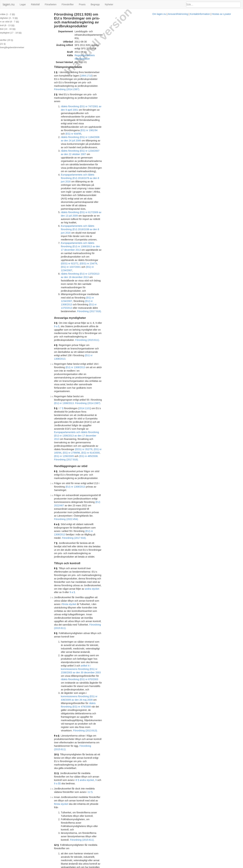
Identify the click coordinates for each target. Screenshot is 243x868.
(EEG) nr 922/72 (121, 136)
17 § (69, 570)
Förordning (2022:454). (100, 276)
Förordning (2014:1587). (101, 58)
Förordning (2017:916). (102, 160)
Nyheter (109, 4)
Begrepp (95, 4)
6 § (69, 248)
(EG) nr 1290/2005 (91, 237)
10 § (69, 398)
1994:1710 (145, 51)
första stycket (74, 327)
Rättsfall (35, 4)
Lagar (23, 4)
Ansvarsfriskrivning (138, 866)
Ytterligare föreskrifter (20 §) (16, 40)
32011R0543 (93, 728)
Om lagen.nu (119, 866)
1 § (69, 51)
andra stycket (83, 318)
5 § (69, 216)
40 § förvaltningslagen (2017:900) (92, 682)
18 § (69, 591)
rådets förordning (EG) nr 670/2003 (121, 364)
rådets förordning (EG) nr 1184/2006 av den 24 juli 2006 (104, 81)
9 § (69, 342)
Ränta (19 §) (8, 36)
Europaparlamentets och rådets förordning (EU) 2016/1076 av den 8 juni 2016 (115, 99)
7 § (75, 216)
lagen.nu (9, 4)
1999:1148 (126, 716)
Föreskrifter (68, 4)
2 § (69, 63)
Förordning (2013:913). (115, 385)
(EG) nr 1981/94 (99, 78)
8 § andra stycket (84, 410)
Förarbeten (50, 4)
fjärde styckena (148, 601)
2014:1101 (98, 216)
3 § (69, 172)
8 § (69, 308)
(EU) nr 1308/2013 (95, 157)
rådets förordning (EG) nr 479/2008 (131, 374)
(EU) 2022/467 (116, 269)
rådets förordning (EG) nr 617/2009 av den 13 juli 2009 (103, 116)
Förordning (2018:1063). (102, 685)
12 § (145, 415)
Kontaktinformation (160, 866)
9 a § (118, 172)
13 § (69, 472)
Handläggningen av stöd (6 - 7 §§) (19, 22)
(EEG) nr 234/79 (139, 136)
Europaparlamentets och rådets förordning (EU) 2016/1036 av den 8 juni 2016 (115, 122)
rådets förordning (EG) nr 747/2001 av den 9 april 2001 (103, 68)
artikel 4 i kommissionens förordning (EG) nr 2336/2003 (117, 535)
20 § (69, 657)
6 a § (70, 281)
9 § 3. (117, 467)
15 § (145, 507)
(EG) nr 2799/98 (150, 233)
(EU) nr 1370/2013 (132, 157)
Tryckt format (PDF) (83, 703)
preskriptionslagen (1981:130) (98, 616)
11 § (69, 407)
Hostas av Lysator (182, 866)
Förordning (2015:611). (134, 178)
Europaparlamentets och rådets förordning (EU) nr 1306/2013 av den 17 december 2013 (114, 226)
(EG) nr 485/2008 (116, 237)
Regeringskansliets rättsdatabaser (106, 37)
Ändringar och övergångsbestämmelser (22, 47)
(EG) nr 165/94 (132, 233)
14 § (69, 487)
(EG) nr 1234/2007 (100, 140)
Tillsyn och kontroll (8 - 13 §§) (17, 25)
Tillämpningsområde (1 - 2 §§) (17, 14)
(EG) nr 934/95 (121, 78)
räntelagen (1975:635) (125, 628)
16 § (69, 552)
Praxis (82, 4)
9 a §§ (105, 410)
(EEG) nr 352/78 (114, 233)
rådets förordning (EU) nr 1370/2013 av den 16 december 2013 (107, 143)
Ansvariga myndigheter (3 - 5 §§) (18, 18)
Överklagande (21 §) (12, 44)
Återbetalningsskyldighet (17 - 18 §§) (20, 33)
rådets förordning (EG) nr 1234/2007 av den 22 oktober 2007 (106, 88)
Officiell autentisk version (86, 831)
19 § (69, 628)
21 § (69, 682)
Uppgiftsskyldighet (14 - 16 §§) (17, 29)
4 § (69, 184)
